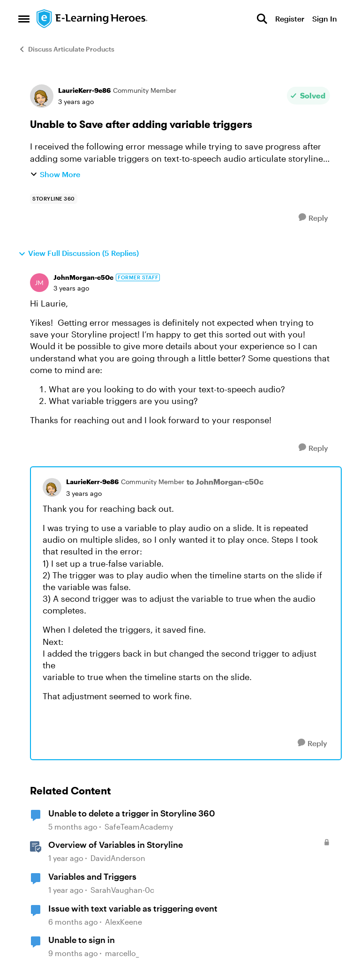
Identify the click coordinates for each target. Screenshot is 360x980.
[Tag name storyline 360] (54, 199)
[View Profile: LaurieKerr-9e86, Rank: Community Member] (42, 96)
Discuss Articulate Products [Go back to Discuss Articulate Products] (66, 49)
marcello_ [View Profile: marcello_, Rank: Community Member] (122, 953)
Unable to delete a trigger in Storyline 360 (132, 813)
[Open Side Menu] (24, 19)
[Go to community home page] (92, 19)
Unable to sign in (82, 940)
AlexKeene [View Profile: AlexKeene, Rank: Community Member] (124, 922)
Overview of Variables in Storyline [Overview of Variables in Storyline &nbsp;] (116, 845)
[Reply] (313, 218)
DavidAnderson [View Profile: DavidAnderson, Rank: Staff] (118, 858)
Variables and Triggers (92, 876)
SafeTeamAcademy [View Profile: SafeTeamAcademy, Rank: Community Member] (139, 827)
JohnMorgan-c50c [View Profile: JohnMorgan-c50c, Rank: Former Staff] (83, 277)
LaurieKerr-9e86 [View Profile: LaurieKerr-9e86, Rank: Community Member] (84, 90)
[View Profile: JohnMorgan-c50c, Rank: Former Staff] (39, 283)
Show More (55, 174)
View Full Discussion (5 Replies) (79, 253)
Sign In (325, 19)
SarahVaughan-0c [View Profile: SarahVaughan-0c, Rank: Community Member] (122, 890)
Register (290, 19)
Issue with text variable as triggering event (133, 908)
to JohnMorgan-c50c (225, 482)
